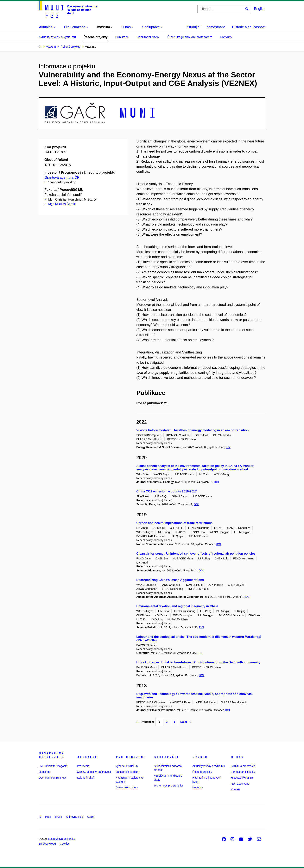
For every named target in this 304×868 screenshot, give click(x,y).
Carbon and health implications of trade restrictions (174, 523)
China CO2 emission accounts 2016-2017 (166, 491)
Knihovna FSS (75, 817)
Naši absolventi (240, 784)
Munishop (44, 772)
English (260, 9)
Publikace (122, 37)
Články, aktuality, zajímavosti (94, 772)
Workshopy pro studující (168, 786)
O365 (90, 817)
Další (186, 722)
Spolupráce (167, 757)
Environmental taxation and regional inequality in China (177, 606)
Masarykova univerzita (51, 755)
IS (40, 817)
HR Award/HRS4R (242, 778)
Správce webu (47, 844)
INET (48, 817)
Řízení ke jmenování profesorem (190, 37)
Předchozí (145, 722)
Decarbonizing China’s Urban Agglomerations (170, 580)
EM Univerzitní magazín (53, 766)
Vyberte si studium (127, 766)
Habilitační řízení (148, 37)
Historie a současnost (249, 27)
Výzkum (200, 757)
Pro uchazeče (131, 757)
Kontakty (226, 37)
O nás (237, 757)
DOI (228, 447)
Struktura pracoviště (243, 766)
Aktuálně (87, 757)
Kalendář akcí (85, 778)
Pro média (83, 766)
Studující (194, 27)
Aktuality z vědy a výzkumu (57, 37)
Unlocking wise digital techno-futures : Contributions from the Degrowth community (198, 662)
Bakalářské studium (127, 772)
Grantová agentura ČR (62, 178)
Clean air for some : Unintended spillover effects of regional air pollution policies (196, 554)
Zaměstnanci (216, 27)
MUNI (59, 817)
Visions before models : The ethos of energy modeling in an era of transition (192, 430)
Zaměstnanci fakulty (243, 772)
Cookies (65, 844)
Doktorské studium (127, 787)
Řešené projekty (96, 37)
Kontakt (235, 789)
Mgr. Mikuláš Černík (62, 204)
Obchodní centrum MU (52, 778)
